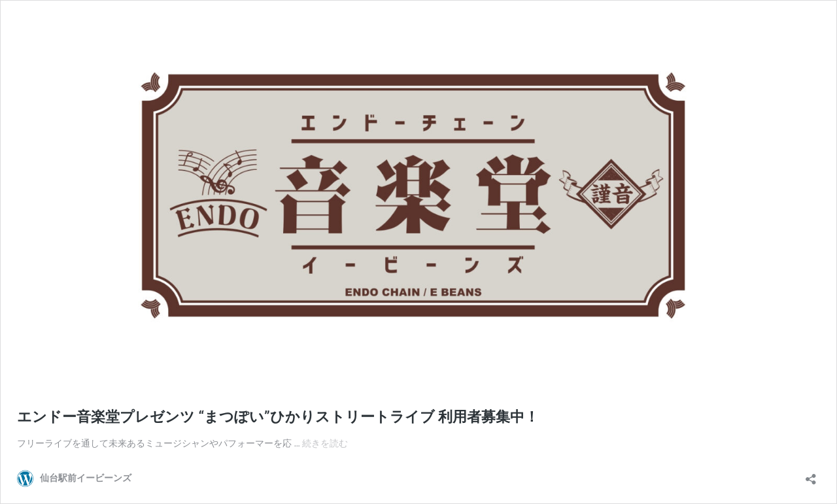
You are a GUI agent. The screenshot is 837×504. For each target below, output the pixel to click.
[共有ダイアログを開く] (811, 475)
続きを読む (325, 443)
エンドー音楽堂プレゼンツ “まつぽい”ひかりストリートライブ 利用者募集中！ (278, 417)
